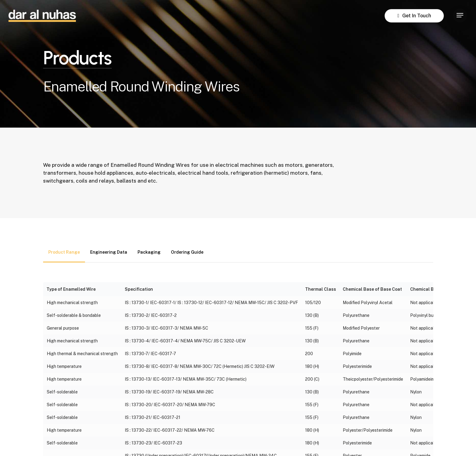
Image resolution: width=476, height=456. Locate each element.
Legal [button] (231, 442)
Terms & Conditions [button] (269, 442)
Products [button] (77, 58)
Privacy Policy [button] (199, 442)
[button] (460, 15)
